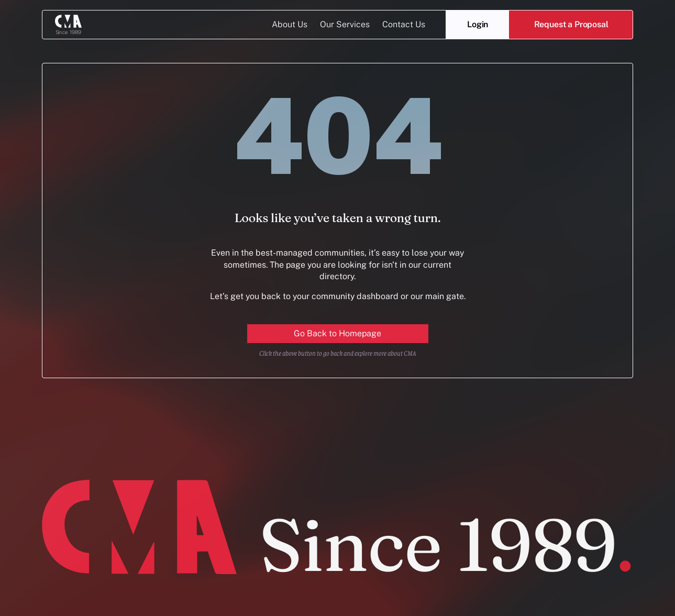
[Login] (478, 25)
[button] (571, 25)
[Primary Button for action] (338, 334)
